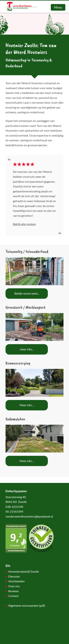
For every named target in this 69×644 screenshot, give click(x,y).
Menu (58, 7)
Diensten (14, 576)
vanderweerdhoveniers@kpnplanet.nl (29, 516)
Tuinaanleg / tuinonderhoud (27, 251)
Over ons (14, 586)
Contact (13, 596)
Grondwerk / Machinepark (26, 307)
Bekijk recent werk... (27, 293)
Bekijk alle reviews (24, 224)
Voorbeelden (16, 581)
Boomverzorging (18, 363)
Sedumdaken (15, 419)
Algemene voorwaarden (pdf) (27, 606)
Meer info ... (27, 405)
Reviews (14, 591)
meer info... (27, 349)
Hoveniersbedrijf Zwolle (24, 572)
